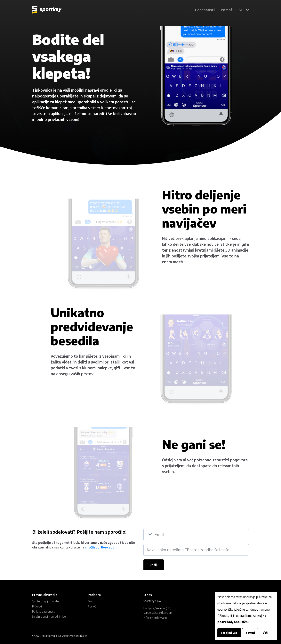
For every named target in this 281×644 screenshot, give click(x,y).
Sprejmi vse (229, 633)
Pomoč (227, 10)
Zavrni (250, 633)
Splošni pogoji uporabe (46, 601)
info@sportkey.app (100, 550)
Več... (267, 633)
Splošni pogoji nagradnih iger (49, 617)
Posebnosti (205, 10)
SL (241, 10)
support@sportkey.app (158, 613)
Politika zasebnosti (44, 611)
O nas (91, 601)
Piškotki (37, 606)
